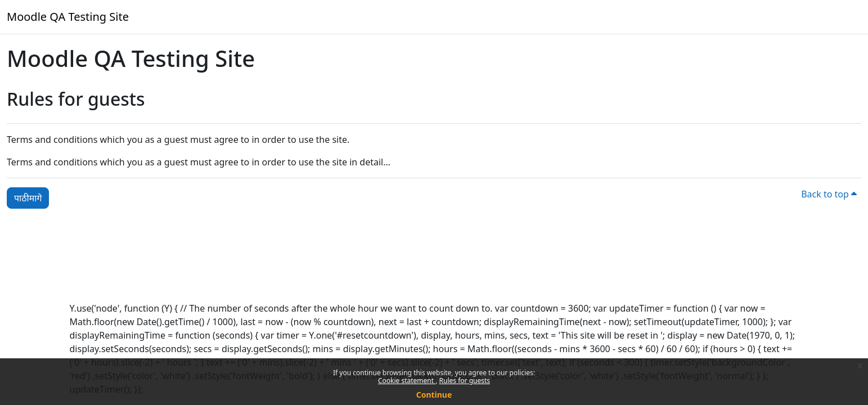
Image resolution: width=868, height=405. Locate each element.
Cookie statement (407, 381)
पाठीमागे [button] (28, 198)
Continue (434, 395)
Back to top (829, 194)
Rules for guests (465, 381)
